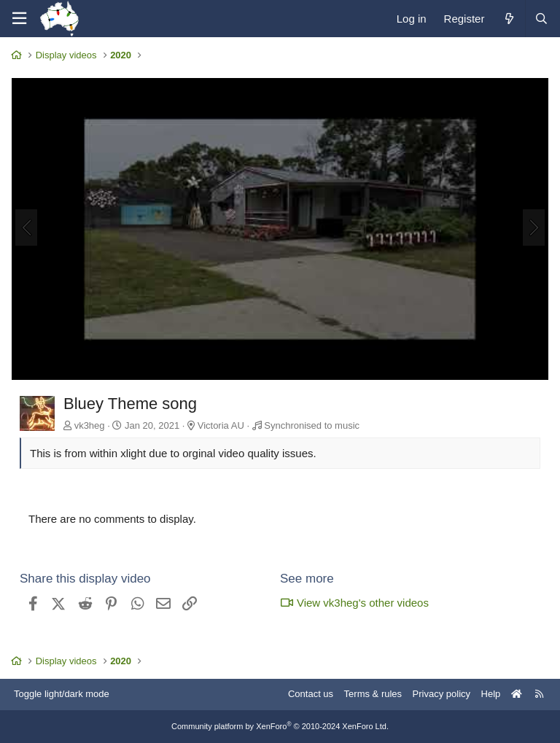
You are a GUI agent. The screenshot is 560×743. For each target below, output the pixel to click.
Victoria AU (221, 425)
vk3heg (90, 425)
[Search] (541, 19)
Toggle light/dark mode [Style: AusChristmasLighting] (62, 694)
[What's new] (509, 19)
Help (491, 694)
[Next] (534, 227)
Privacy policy (442, 694)
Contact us (311, 694)
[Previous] (26, 227)
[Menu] (19, 19)
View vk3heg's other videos (354, 603)
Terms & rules (373, 694)
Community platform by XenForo (280, 726)
